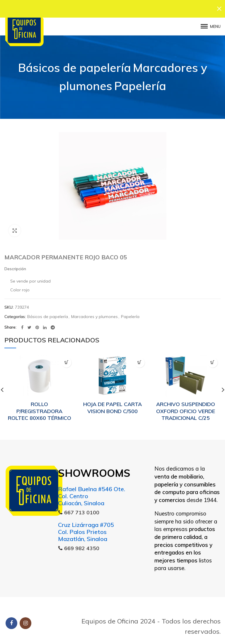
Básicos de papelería (75, 65)
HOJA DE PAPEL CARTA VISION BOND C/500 (112, 405)
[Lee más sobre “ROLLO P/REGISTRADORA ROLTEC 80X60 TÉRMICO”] (66, 359)
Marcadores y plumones (94, 314)
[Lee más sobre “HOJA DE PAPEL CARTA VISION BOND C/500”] (140, 359)
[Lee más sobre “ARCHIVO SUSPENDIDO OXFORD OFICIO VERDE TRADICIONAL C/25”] (213, 359)
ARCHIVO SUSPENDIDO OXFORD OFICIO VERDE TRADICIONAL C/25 (186, 408)
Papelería (140, 83)
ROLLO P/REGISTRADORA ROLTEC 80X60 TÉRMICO (40, 408)
